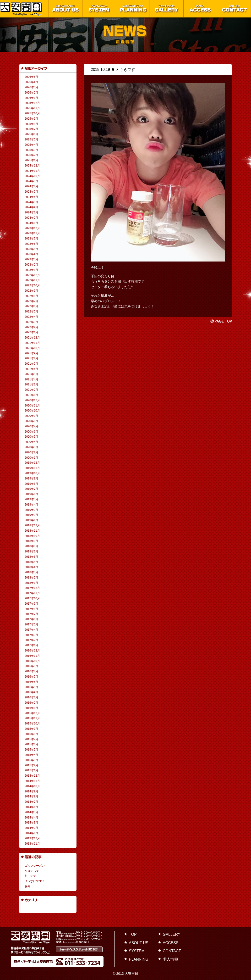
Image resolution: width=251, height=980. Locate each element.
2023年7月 (31, 239)
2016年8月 (31, 671)
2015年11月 (32, 718)
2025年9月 (31, 119)
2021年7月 (31, 364)
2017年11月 (32, 593)
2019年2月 (31, 515)
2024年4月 (31, 207)
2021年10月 (32, 348)
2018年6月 (31, 557)
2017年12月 (32, 588)
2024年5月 (31, 202)
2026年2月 (31, 93)
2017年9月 (31, 604)
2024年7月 (31, 192)
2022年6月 (31, 306)
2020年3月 (31, 447)
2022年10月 (32, 285)
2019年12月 (32, 463)
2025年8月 (31, 124)
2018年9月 (31, 541)
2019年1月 (31, 520)
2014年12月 (32, 776)
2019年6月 (31, 494)
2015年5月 (31, 750)
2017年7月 (31, 614)
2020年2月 (31, 452)
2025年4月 (31, 145)
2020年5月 (31, 437)
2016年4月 (31, 692)
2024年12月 (32, 166)
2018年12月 (32, 525)
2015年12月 (32, 713)
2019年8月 (31, 484)
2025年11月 (32, 108)
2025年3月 (31, 150)
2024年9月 (31, 181)
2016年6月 (31, 682)
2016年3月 (31, 697)
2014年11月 (32, 781)
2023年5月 (31, 249)
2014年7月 (31, 802)
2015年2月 (31, 765)
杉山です (30, 876)
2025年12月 (32, 103)
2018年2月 (31, 578)
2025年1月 (31, 160)
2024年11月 (32, 171)
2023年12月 (32, 228)
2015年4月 (31, 755)
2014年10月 (32, 786)
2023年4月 (31, 254)
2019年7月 (31, 489)
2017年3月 (31, 635)
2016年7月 (31, 677)
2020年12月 (32, 400)
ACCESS (171, 943)
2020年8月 (31, 421)
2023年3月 (31, 259)
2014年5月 (31, 812)
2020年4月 (31, 442)
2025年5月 (31, 139)
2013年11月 (32, 844)
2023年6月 (31, 244)
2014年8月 (31, 796)
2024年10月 (32, 176)
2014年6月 (31, 807)
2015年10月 (32, 724)
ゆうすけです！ (35, 881)
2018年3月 (31, 572)
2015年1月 (31, 770)
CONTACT (172, 951)
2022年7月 (31, 301)
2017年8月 (31, 609)
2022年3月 (31, 322)
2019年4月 (31, 505)
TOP (133, 934)
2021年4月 (31, 379)
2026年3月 (31, 87)
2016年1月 (31, 708)
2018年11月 (32, 531)
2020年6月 (31, 432)
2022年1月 (31, 332)
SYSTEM (137, 951)
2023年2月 (31, 265)
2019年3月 (31, 510)
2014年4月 (31, 818)
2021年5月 (31, 374)
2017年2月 (31, 640)
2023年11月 (32, 233)
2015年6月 (31, 744)
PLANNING (139, 959)
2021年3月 (31, 384)
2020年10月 (32, 411)
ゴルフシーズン (35, 866)
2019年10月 (32, 473)
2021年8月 (31, 358)
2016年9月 (31, 666)
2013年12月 (32, 838)
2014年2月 (31, 828)
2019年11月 (32, 468)
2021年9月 (31, 353)
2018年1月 (31, 583)
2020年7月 (31, 426)
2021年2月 (31, 390)
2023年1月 (31, 270)
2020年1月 (31, 458)
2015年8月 (31, 734)
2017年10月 (32, 598)
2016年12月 (32, 651)
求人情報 (170, 959)
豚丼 (27, 886)
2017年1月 (31, 645)
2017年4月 (31, 630)
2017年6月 (31, 619)
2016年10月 (32, 661)
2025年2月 (31, 155)
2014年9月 (31, 791)
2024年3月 (31, 212)
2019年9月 (31, 479)
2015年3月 (31, 760)
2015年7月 (31, 739)
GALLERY (172, 934)
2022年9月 (31, 291)
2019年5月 (31, 499)
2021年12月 (32, 338)
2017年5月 (31, 624)
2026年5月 (31, 77)
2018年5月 (31, 562)
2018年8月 (31, 546)
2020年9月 (31, 416)
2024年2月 (31, 218)
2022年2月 (31, 327)
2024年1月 (31, 223)
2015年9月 (31, 729)
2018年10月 (32, 536)
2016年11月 (32, 656)
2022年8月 (31, 296)
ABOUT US (139, 943)
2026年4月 (31, 82)
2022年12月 (32, 275)
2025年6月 (31, 134)
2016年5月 (31, 687)
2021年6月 (31, 369)
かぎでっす (32, 871)
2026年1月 (31, 98)
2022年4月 (31, 317)
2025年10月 (32, 113)
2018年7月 (31, 551)
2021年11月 (32, 343)
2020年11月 (32, 406)
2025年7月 (31, 129)
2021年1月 (31, 395)
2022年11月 (32, 280)
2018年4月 (31, 567)
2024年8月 (31, 186)
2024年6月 (31, 197)
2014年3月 (31, 823)
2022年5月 (31, 312)
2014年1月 (31, 833)
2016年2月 (31, 703)
